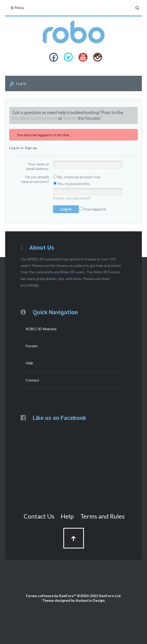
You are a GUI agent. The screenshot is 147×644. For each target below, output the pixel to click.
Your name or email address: (38, 166)
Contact (32, 380)
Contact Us (39, 516)
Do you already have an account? (35, 179)
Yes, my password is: (72, 184)
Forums (32, 346)
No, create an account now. (77, 177)
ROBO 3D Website (41, 329)
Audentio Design (90, 600)
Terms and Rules (102, 516)
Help (29, 363)
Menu (17, 8)
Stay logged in (93, 209)
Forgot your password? (72, 198)
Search (70, 118)
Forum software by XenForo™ (74, 596)
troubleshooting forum (35, 118)
